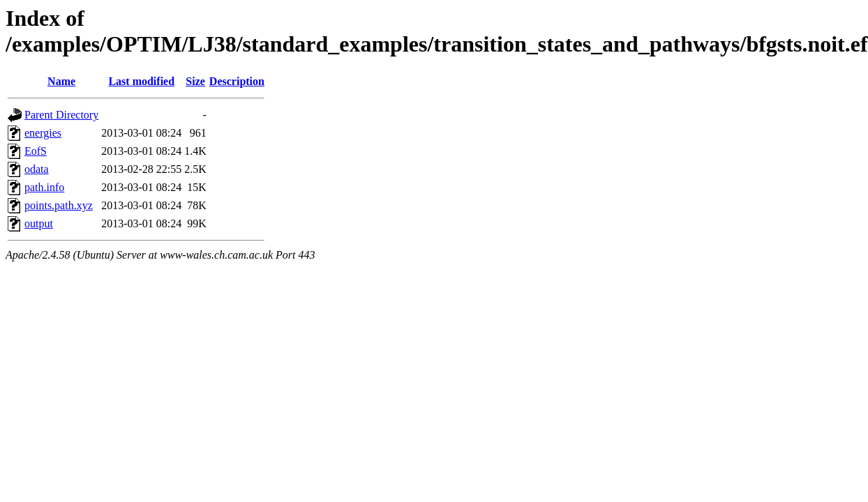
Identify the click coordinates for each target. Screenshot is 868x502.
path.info (44, 187)
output (39, 223)
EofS (36, 151)
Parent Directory (61, 115)
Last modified (141, 81)
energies (43, 133)
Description (237, 81)
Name (61, 81)
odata (37, 169)
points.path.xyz (59, 205)
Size (195, 81)
